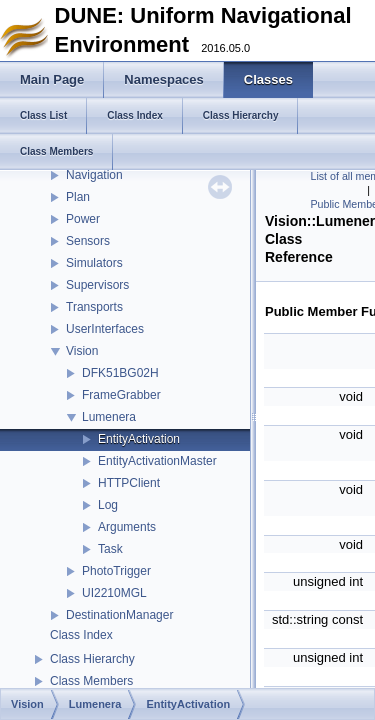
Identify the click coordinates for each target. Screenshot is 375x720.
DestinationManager (119, 615)
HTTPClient (129, 483)
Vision (82, 351)
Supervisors (97, 285)
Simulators (94, 263)
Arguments (127, 527)
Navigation (94, 175)
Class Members (91, 681)
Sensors (88, 241)
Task (110, 549)
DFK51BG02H (120, 373)
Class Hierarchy (92, 659)
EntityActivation (139, 439)
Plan (78, 197)
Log (108, 505)
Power (83, 219)
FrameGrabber (121, 395)
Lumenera (109, 417)
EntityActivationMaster (157, 461)
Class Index (81, 635)
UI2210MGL (114, 593)
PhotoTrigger (116, 571)
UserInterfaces (105, 329)
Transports (94, 307)
